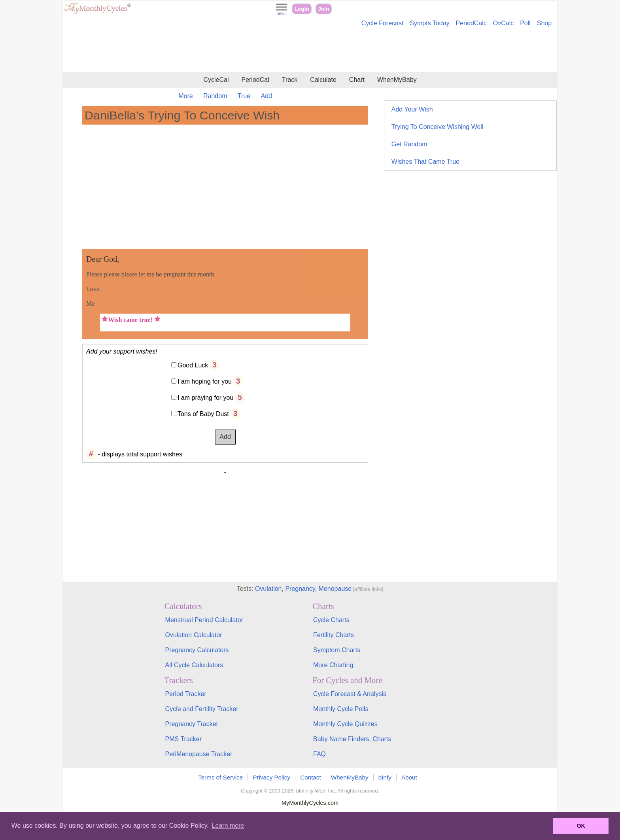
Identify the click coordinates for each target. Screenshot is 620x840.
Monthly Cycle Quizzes (345, 724)
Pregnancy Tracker (192, 724)
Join (323, 9)
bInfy (385, 777)
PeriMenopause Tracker (199, 754)
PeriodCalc (471, 23)
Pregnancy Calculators (197, 650)
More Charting (333, 665)
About (409, 777)
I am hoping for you (205, 381)
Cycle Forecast (383, 23)
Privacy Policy (271, 777)
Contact (310, 777)
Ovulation (268, 589)
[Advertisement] (310, 51)
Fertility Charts (334, 635)
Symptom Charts (337, 650)
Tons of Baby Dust (203, 414)
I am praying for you (205, 398)
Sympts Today (429, 23)
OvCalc (503, 23)
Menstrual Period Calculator (204, 620)
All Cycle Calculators (194, 665)
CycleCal (216, 80)
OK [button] (581, 826)
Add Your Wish (412, 109)
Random (215, 96)
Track (290, 80)
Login (302, 9)
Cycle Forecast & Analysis (350, 694)
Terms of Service (220, 777)
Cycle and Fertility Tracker (202, 709)
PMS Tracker (183, 739)
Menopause (335, 589)
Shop (544, 23)
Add (267, 96)
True (244, 96)
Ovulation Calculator (194, 635)
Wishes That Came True (425, 162)
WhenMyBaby (397, 80)
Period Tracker (186, 694)
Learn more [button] (228, 826)
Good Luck (193, 365)
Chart (357, 80)
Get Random (409, 144)
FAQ (319, 754)
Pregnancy (300, 589)
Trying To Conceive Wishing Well (438, 127)
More (185, 96)
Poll (525, 23)
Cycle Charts (331, 620)
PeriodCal (255, 80)
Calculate (323, 80)
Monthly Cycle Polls (341, 709)
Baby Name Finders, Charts (352, 739)
